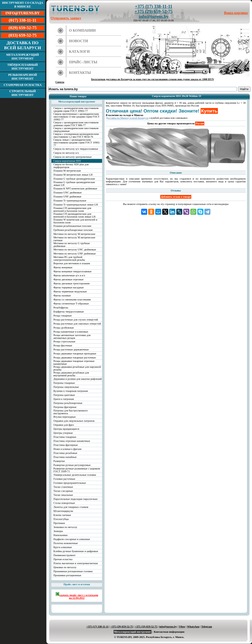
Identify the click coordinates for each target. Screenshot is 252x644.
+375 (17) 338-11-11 (154, 7)
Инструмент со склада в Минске (23, 5)
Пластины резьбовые (65, 453)
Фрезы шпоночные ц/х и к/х (69, 275)
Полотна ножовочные (66, 543)
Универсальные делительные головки (75, 475)
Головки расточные (64, 479)
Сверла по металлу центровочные (73, 157)
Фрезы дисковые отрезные (68, 279)
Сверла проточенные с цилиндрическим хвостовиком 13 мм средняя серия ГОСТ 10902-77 (76, 117)
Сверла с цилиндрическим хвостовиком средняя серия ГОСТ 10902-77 (76, 110)
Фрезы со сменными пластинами (72, 300)
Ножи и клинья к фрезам (67, 449)
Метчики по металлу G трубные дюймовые (72, 245)
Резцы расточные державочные (71, 350)
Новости (78, 41)
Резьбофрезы (61, 308)
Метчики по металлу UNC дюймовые (75, 250)
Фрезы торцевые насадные (69, 287)
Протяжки (59, 523)
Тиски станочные (63, 487)
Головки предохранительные (70, 483)
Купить (209, 111)
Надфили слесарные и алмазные (72, 539)
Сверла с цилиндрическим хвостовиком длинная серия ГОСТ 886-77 (76, 124)
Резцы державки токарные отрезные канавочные (74, 362)
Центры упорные (63, 433)
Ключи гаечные (62, 515)
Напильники (60, 535)
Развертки (59, 461)
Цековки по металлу (65, 567)
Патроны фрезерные (65, 407)
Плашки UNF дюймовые (67, 197)
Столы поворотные (64, 503)
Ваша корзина (236, 13)
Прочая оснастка (63, 559)
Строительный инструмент (23, 93)
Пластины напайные (65, 457)
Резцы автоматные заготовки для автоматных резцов (72, 337)
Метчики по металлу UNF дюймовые (75, 254)
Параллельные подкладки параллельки (75, 499)
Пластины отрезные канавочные (72, 441)
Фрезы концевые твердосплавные (72, 271)
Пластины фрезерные (66, 445)
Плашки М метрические (67, 171)
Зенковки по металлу (65, 527)
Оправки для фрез (64, 425)
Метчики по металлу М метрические (74, 234)
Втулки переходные (65, 417)
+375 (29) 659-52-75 (154, 12)
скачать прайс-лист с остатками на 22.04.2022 (77, 596)
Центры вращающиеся (66, 429)
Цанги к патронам (64, 399)
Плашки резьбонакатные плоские (72, 226)
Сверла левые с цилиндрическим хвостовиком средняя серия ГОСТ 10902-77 (77, 143)
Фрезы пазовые (62, 296)
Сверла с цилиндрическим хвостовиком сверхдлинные (76, 130)
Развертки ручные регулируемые (72, 465)
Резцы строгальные (64, 341)
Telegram (207, 627)
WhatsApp (193, 627)
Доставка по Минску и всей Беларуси (127, 118)
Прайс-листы (83, 62)
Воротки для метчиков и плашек (72, 263)
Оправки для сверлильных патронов (74, 421)
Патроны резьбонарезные (68, 403)
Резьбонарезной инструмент (23, 77)
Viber (182, 627)
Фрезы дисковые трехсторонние (72, 283)
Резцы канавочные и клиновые (71, 332)
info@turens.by (154, 17)
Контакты (80, 73)
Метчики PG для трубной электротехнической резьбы (69, 258)
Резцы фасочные (63, 345)
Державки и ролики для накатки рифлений (78, 379)
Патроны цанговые (64, 395)
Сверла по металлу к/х (66, 153)
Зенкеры (58, 531)
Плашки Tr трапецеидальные (70, 201)
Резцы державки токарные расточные (75, 358)
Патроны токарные (64, 383)
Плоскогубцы (61, 519)
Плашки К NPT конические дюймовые (75, 189)
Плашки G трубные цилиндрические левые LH (74, 184)
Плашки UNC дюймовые (68, 193)
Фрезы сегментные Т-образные (71, 304)
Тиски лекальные (63, 495)
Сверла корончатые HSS (67, 161)
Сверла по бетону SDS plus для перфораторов (71, 166)
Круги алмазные (63, 547)
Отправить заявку (66, 18)
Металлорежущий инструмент (23, 57)
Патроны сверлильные (66, 387)
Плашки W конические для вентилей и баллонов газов (75, 221)
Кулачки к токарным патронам (71, 391)
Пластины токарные (65, 437)
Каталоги (79, 51)
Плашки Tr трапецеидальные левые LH (76, 205)
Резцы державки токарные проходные (75, 354)
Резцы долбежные (64, 328)
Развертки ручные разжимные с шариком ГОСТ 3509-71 (77, 470)
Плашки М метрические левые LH (73, 175)
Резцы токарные (63, 316)
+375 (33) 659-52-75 (146, 627)
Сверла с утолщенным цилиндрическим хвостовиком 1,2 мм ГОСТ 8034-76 (76, 135)
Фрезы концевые (63, 267)
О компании (82, 30)
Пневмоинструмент (64, 555)
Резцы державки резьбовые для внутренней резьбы (71, 374)
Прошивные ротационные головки (73, 571)
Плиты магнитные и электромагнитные (76, 563)
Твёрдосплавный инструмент (23, 67)
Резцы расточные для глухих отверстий (76, 320)
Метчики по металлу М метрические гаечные (74, 239)
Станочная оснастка (22, 85)
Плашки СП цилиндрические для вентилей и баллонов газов (72, 209)
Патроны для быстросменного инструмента (71, 412)
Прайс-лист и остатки (77, 584)
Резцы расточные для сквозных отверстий (77, 324)
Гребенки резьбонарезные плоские (73, 230)
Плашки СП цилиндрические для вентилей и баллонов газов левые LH (74, 215)
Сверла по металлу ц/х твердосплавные (76, 149)
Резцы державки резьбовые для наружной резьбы (77, 368)
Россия (200, 123)
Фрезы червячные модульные (70, 291)
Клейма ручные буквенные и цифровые (76, 551)
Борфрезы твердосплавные (69, 312)
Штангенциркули (63, 511)
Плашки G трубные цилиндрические (74, 179)
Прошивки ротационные (67, 575)
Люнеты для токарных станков (71, 507)
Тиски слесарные (63, 491)
